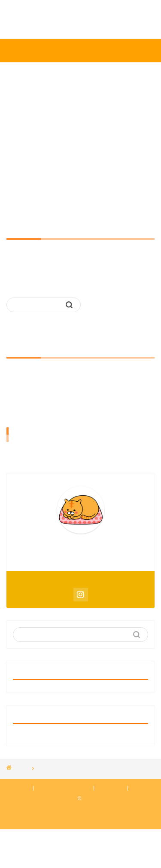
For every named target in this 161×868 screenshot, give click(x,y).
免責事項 (112, 788)
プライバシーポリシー (64, 788)
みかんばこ (81, 50)
